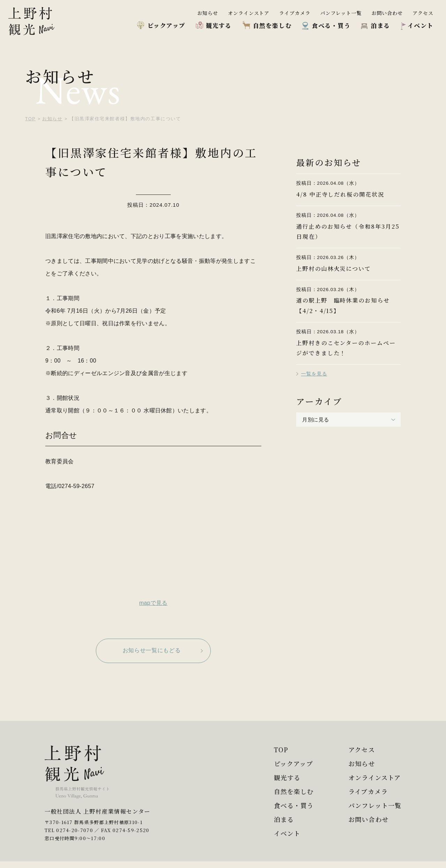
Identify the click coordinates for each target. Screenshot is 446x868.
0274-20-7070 (75, 837)
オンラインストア (249, 13)
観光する (219, 25)
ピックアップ (166, 25)
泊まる (380, 25)
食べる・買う (331, 25)
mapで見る (153, 603)
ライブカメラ (295, 13)
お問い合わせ (387, 13)
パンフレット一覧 (341, 13)
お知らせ (208, 13)
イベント (421, 25)
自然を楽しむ (272, 25)
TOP (276, 749)
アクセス (423, 13)
